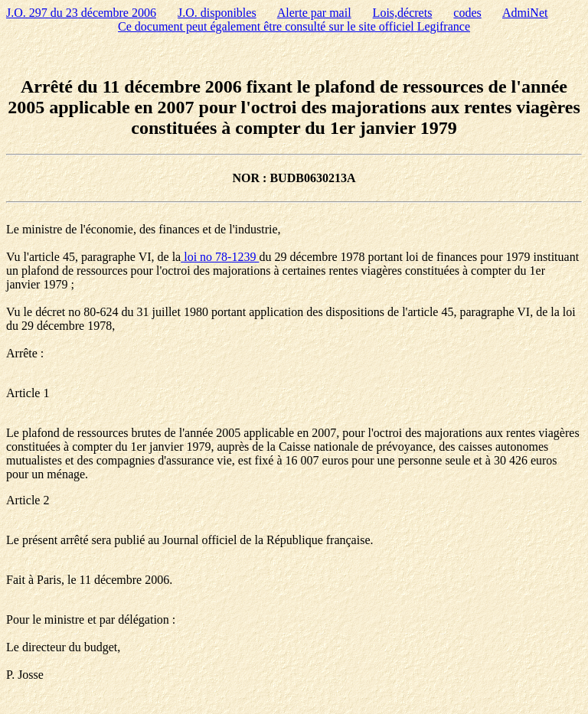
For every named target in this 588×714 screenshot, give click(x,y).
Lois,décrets (403, 13)
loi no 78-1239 (220, 257)
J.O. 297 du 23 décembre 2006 (81, 13)
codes (467, 13)
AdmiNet (525, 13)
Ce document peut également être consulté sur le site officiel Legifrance (294, 26)
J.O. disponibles (217, 13)
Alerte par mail (314, 13)
